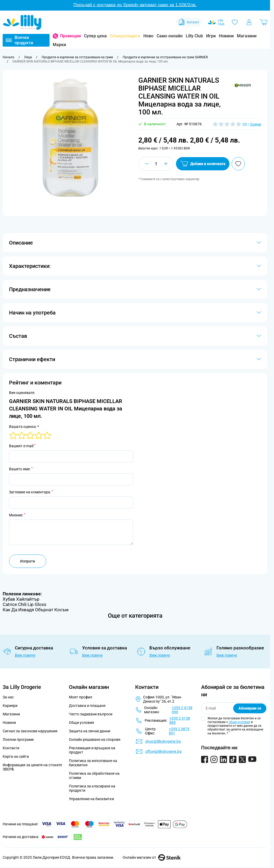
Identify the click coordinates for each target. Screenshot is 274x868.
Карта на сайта (16, 756)
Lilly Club (194, 36)
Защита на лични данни (90, 731)
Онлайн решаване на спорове (95, 739)
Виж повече (25, 655)
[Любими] (235, 22)
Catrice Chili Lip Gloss (25, 604)
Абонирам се (250, 708)
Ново (148, 36)
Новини (226, 36)
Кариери (10, 706)
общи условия (239, 722)
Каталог (189, 22)
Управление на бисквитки (91, 799)
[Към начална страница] (8, 57)
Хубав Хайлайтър (21, 599)
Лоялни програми (18, 739)
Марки (59, 45)
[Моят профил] (249, 22)
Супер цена (95, 36)
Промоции (70, 36)
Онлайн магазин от (152, 857)
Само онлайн (170, 36)
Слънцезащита (125, 36)
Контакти (11, 748)
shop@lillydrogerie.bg (163, 741)
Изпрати (28, 561)
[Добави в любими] (238, 164)
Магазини (247, 36)
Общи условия (81, 723)
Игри (211, 36)
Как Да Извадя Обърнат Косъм (36, 610)
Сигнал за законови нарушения (30, 731)
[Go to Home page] (22, 22)
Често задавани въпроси (91, 714)
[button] (242, 86)
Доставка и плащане (87, 706)
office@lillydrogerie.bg (163, 751)
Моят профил (81, 697)
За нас (8, 697)
